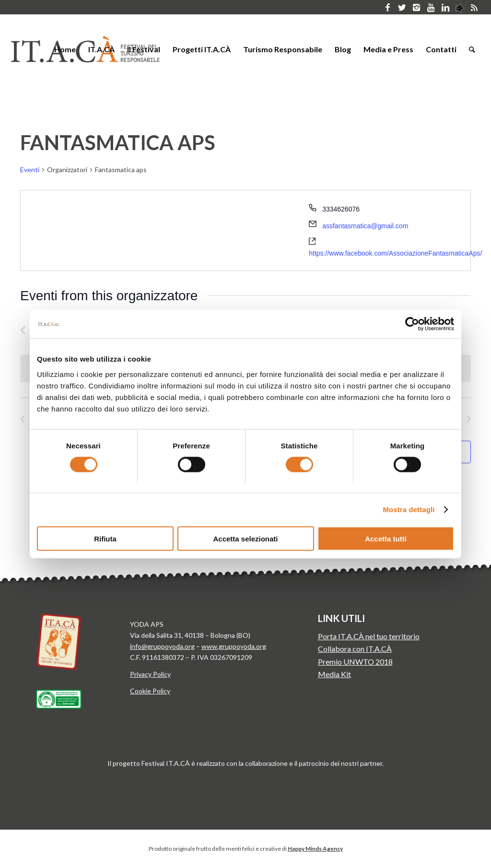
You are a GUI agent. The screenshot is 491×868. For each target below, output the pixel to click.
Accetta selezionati (245, 538)
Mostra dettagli (409, 510)
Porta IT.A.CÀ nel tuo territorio (369, 636)
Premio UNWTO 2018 (355, 662)
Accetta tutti (386, 538)
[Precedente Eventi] (23, 330)
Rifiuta (105, 538)
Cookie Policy (150, 691)
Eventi (30, 170)
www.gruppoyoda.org (234, 646)
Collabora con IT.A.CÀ (355, 649)
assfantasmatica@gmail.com (365, 226)
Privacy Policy (150, 674)
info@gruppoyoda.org (162, 646)
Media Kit (334, 674)
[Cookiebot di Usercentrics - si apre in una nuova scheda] (412, 324)
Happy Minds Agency (315, 849)
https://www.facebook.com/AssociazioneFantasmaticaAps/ (395, 253)
